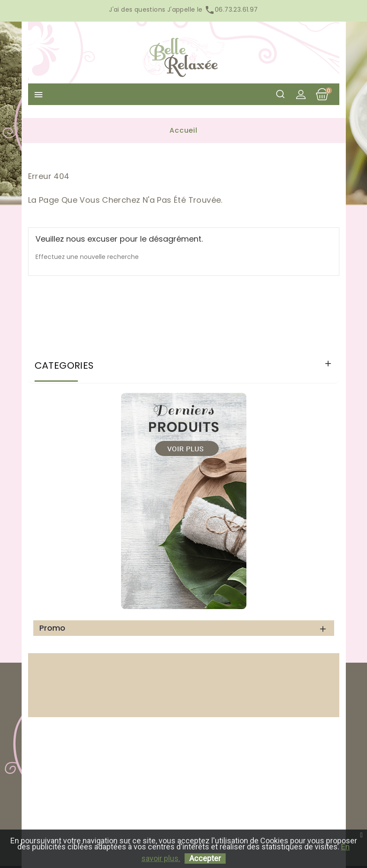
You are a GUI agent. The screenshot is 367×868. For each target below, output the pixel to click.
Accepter (205, 858)
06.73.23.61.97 (230, 10)
